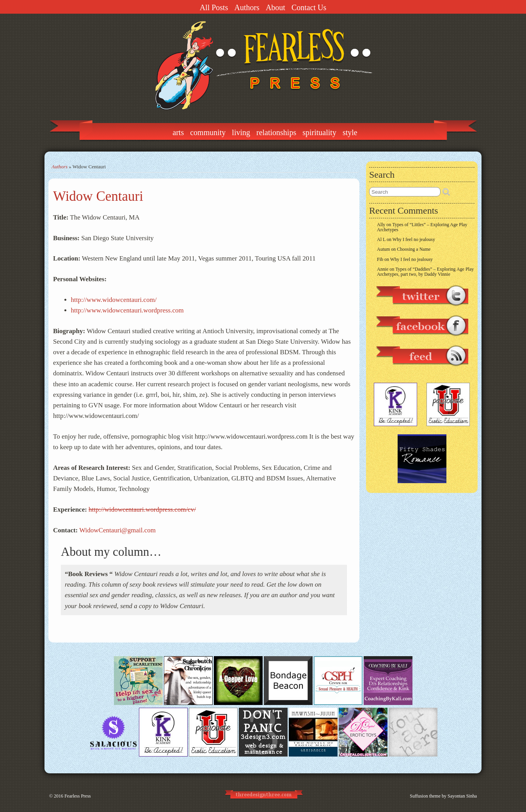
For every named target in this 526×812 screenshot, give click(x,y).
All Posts (214, 7)
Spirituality (319, 132)
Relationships (276, 132)
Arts (178, 132)
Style (350, 132)
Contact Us (309, 7)
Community (208, 132)
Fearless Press (78, 796)
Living (241, 132)
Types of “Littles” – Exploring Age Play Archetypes (422, 227)
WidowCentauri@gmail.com (117, 530)
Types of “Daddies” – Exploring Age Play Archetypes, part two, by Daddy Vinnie (425, 272)
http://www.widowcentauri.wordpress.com (127, 310)
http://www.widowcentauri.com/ (114, 300)
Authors (247, 7)
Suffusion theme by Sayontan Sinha (443, 796)
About (275, 7)
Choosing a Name (414, 249)
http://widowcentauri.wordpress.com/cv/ (142, 510)
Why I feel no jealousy (414, 239)
